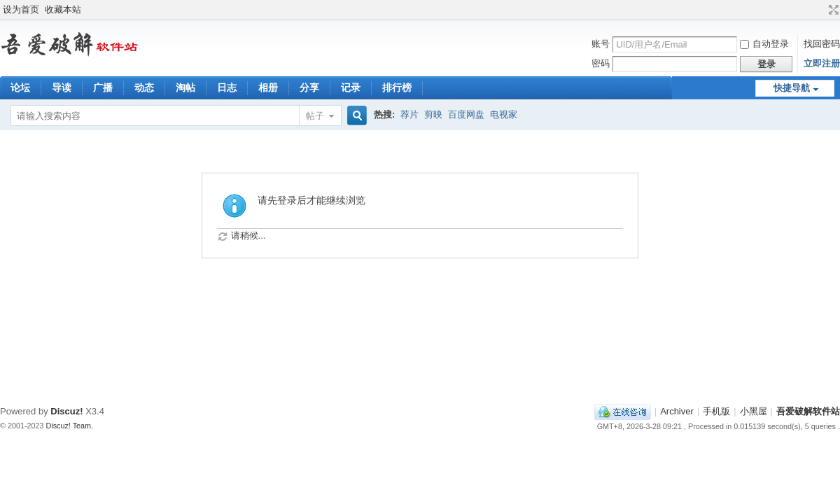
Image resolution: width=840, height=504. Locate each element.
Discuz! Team (69, 426)
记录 (351, 87)
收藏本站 (63, 9)
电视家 (504, 114)
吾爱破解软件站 (808, 411)
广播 (103, 87)
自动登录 (764, 44)
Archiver (677, 411)
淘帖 (185, 87)
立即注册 (822, 63)
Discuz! (66, 411)
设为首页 (21, 9)
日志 (227, 87)
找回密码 (822, 44)
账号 (601, 44)
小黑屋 (754, 411)
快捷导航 (792, 88)
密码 (601, 63)
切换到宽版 (832, 10)
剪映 (433, 114)
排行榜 (397, 87)
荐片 (409, 114)
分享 (309, 87)
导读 (62, 87)
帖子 (315, 116)
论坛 (20, 87)
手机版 (716, 411)
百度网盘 (466, 114)
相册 (268, 87)
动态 (144, 87)
